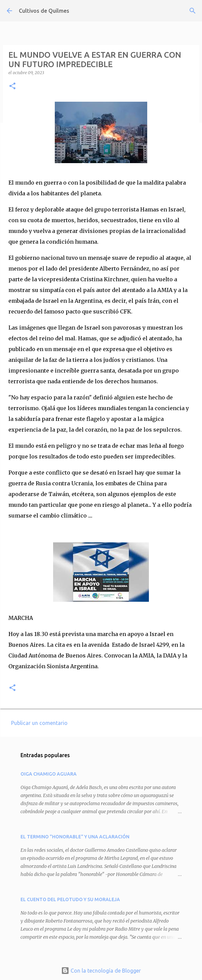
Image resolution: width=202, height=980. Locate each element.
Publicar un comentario (39, 723)
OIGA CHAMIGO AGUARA (49, 774)
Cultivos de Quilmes (44, 11)
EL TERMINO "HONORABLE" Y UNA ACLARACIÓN (75, 837)
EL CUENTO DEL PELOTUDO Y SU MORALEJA (70, 899)
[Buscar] (193, 11)
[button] (12, 86)
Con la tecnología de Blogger (101, 971)
